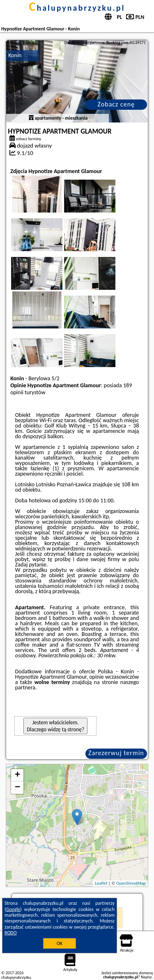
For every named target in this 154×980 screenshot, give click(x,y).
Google (13, 909)
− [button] (17, 788)
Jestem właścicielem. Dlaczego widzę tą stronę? (55, 726)
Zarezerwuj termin (116, 753)
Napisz (146, 977)
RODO (11, 933)
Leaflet (101, 883)
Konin (15, 55)
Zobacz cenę (116, 104)
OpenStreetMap (131, 883)
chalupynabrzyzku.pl (77, 8)
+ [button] (17, 775)
